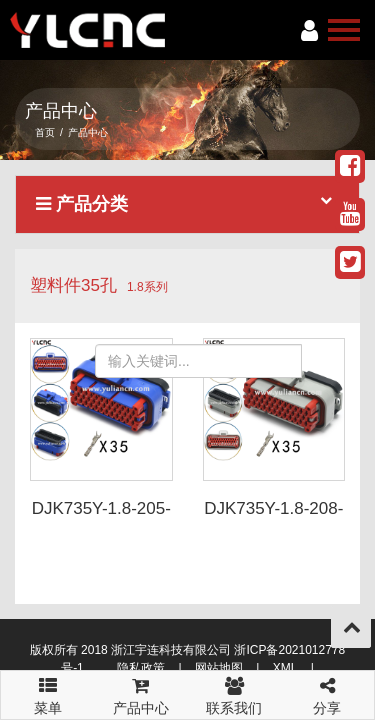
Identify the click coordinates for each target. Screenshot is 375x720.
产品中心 (140, 693)
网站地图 (219, 668)
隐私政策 (141, 668)
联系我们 (234, 693)
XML (285, 668)
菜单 (47, 687)
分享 (327, 693)
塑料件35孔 (73, 285)
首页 (45, 132)
